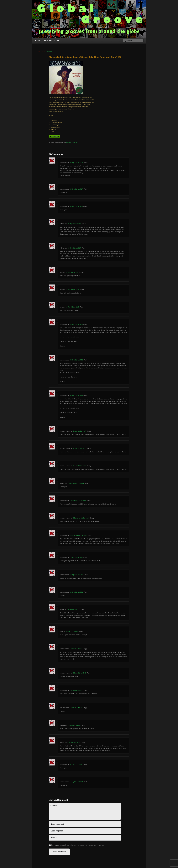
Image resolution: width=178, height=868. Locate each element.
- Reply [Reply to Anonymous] (85, 163)
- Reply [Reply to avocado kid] (85, 708)
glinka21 (62, 484)
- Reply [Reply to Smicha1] (83, 726)
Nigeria (74, 143)
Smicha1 (62, 726)
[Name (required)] (85, 825)
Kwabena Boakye (65, 674)
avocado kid (63, 708)
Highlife (69, 143)
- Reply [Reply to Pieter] (81, 632)
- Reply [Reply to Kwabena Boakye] (88, 432)
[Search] (133, 41)
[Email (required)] (85, 831)
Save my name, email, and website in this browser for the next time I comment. (78, 846)
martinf (62, 610)
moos (61, 273)
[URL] (85, 838)
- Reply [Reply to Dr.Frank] (83, 224)
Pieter (61, 632)
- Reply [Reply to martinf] (82, 610)
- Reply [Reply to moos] (81, 273)
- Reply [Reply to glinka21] (86, 484)
